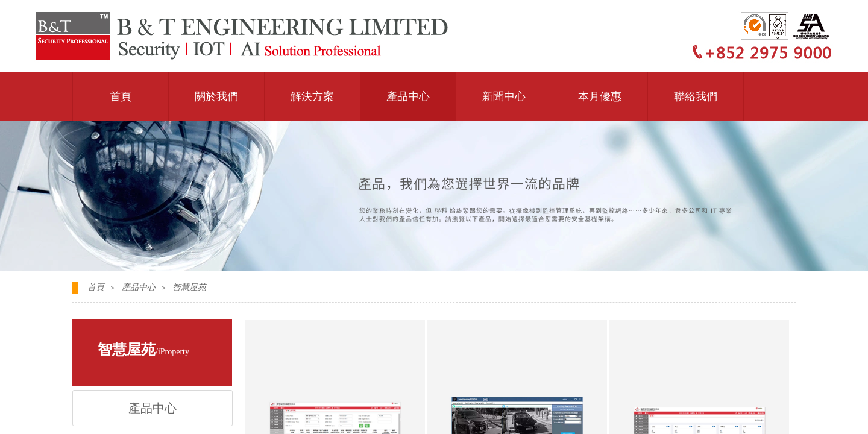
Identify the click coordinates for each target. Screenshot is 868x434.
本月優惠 (600, 96)
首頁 (121, 96)
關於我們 (216, 96)
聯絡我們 (696, 96)
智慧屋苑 (189, 287)
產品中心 (408, 96)
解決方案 (312, 96)
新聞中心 (504, 96)
